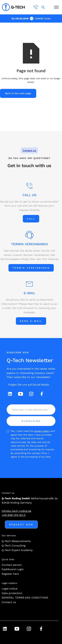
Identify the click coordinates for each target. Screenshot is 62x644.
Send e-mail (31, 321)
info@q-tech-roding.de (16, 511)
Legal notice (10, 589)
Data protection (12, 593)
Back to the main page (18, 93)
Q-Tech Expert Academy (17, 550)
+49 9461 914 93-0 (14, 515)
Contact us (29, 150)
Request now (21, 524)
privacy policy (42, 431)
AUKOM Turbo (43, 18)
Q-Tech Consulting (14, 546)
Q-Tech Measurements (16, 541)
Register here (10, 574)
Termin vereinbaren (31, 268)
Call (31, 219)
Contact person (12, 565)
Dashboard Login (13, 569)
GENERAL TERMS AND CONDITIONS (25, 598)
